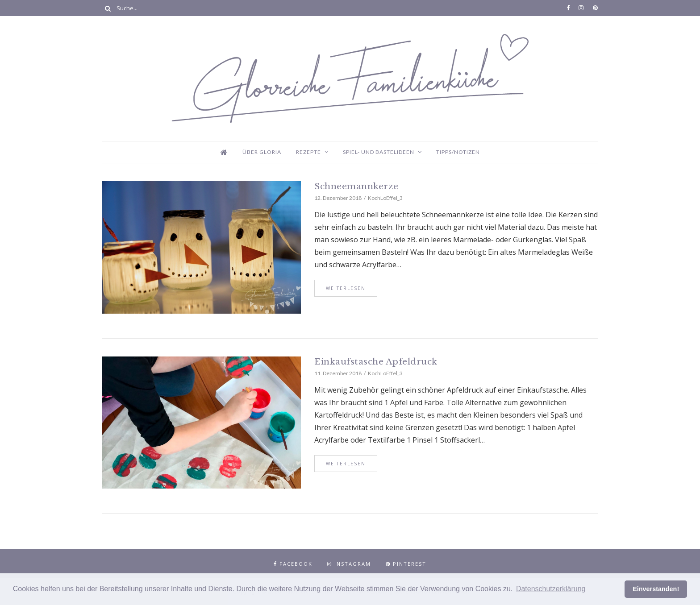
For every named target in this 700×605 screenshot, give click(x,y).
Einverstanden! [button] (656, 589)
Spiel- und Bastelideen (379, 152)
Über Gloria (262, 152)
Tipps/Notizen (458, 152)
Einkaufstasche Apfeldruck (376, 362)
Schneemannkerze (356, 186)
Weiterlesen (346, 288)
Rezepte (308, 152)
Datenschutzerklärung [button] (551, 589)
